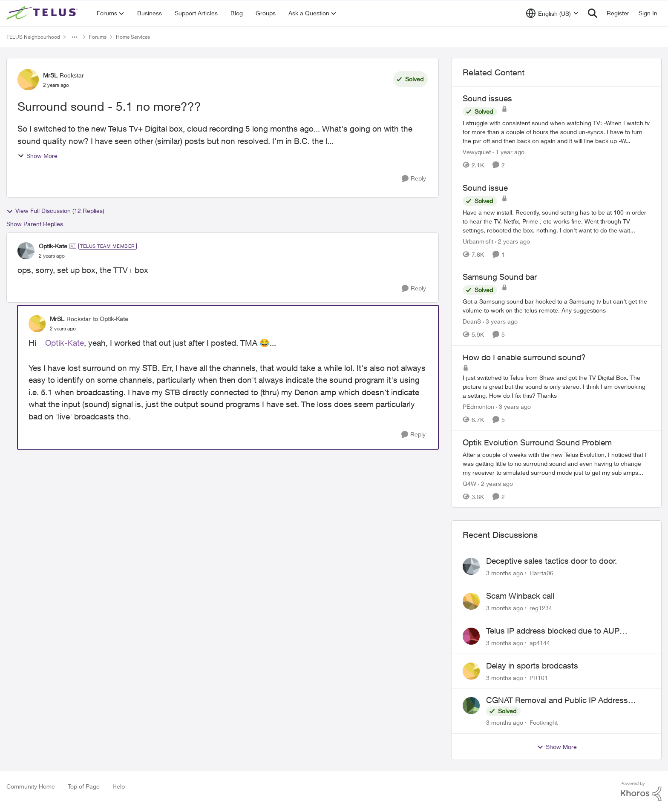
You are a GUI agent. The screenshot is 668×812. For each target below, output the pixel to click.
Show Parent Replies (35, 224)
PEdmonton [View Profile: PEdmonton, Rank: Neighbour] (478, 406)
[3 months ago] (505, 573)
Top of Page (84, 786)
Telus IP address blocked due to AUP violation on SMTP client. (553, 631)
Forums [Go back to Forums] (98, 37)
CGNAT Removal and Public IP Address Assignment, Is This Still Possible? (557, 700)
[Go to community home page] (43, 13)
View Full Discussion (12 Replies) (55, 211)
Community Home (31, 786)
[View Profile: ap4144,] (471, 636)
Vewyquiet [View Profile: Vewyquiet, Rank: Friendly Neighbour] (477, 152)
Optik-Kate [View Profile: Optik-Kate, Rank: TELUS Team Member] (53, 246)
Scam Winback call (520, 596)
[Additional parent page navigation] (75, 37)
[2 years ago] (513, 241)
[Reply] (414, 179)
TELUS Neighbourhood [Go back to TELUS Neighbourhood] (33, 37)
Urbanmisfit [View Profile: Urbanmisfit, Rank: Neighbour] (478, 241)
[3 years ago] (500, 321)
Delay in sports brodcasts (532, 666)
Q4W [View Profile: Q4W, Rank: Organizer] (469, 483)
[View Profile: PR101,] (471, 671)
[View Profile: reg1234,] (471, 601)
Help (119, 786)
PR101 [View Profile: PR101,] (539, 677)
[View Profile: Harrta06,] (471, 566)
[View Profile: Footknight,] (471, 706)
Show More (37, 156)
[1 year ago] (508, 152)
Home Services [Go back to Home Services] (133, 37)
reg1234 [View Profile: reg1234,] (541, 608)
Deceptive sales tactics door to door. (551, 561)
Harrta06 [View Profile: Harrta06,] (541, 573)
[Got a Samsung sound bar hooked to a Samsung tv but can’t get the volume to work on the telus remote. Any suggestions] (557, 306)
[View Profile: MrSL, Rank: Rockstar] (28, 80)
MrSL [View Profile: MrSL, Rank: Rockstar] (50, 75)
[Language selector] (552, 13)
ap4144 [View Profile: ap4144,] (540, 643)
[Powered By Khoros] (641, 792)
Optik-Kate (65, 343)
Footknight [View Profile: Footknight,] (544, 722)
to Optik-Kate (111, 319)
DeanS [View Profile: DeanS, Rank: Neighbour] (472, 321)
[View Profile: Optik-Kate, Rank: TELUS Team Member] (26, 251)
